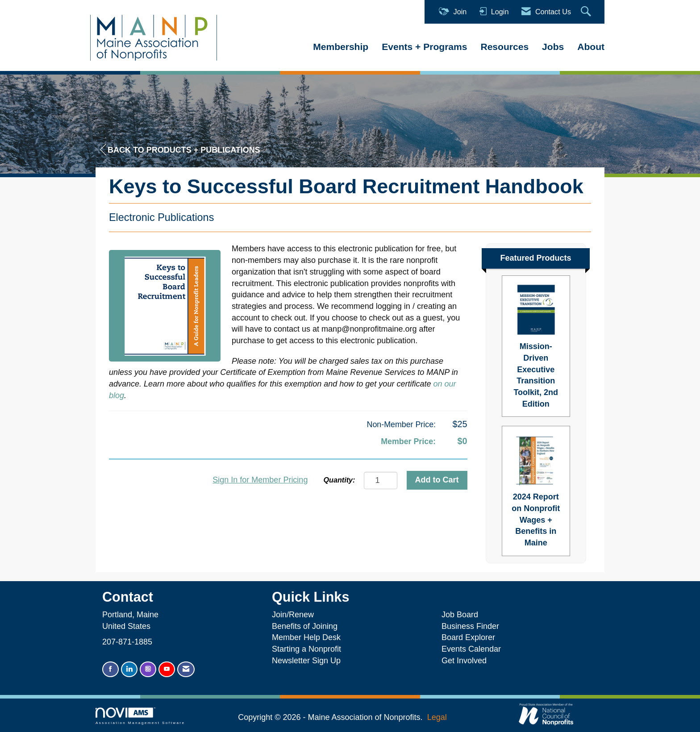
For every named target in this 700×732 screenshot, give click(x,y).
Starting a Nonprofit (306, 649)
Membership (341, 47)
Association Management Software (140, 716)
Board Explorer (468, 637)
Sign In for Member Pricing (260, 480)
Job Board (462, 615)
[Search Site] (587, 12)
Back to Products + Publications (180, 150)
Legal (437, 717)
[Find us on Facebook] (110, 669)
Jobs (553, 47)
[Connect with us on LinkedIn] (129, 669)
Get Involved (464, 661)
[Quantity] (381, 480)
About (591, 47)
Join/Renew (293, 615)
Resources (504, 47)
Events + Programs (424, 47)
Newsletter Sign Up (306, 661)
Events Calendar (471, 649)
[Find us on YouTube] (167, 669)
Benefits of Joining (305, 626)
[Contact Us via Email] (186, 669)
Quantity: (339, 480)
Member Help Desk (306, 637)
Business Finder (473, 626)
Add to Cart (437, 480)
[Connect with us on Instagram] (148, 669)
